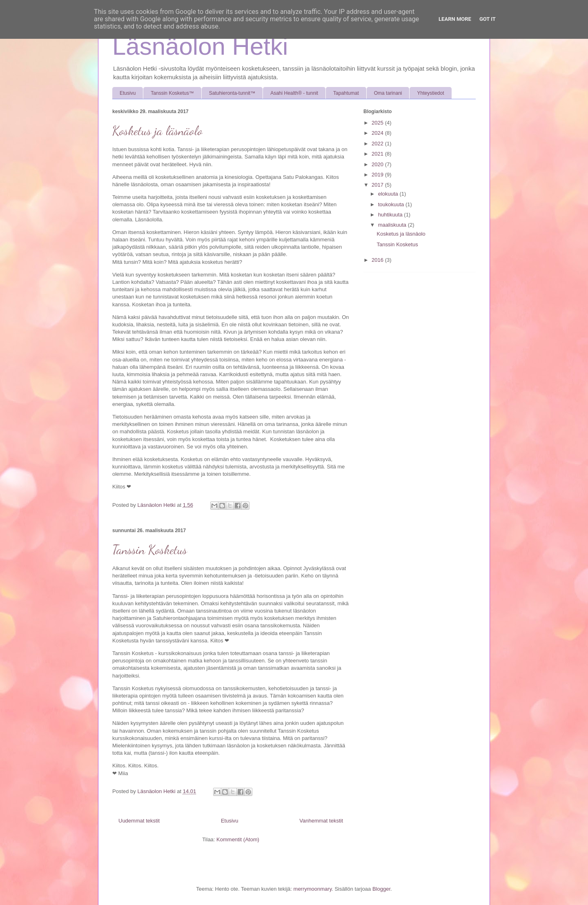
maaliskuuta (393, 225)
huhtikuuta (391, 215)
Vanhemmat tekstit (321, 821)
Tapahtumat (346, 93)
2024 (378, 133)
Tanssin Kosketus (150, 550)
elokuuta (389, 194)
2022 (378, 144)
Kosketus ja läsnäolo (157, 131)
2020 (378, 164)
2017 (378, 185)
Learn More (455, 19)
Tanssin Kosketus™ (172, 93)
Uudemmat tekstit (139, 821)
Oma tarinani (388, 93)
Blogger (381, 889)
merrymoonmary (313, 889)
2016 (378, 260)
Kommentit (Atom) (238, 839)
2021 (378, 154)
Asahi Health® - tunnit (294, 93)
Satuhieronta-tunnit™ (232, 93)
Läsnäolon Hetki (200, 46)
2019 (378, 175)
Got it (488, 19)
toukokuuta (392, 204)
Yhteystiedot (430, 93)
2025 (378, 123)
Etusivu (128, 93)
